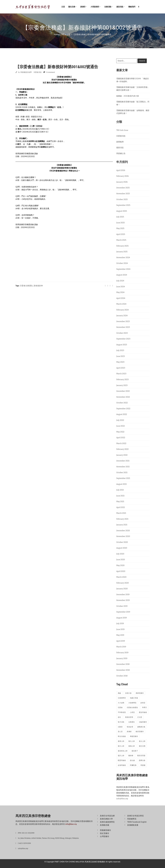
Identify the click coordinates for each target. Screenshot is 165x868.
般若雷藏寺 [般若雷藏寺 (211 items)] (140, 732)
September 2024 (123, 269)
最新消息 (120, 148)
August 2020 (122, 548)
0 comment (51, 72)
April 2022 (121, 438)
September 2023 (123, 339)
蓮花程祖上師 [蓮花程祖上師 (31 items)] (123, 751)
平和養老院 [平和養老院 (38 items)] (122, 712)
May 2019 (120, 635)
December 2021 (123, 461)
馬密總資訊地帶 (26, 72)
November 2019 (123, 600)
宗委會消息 (66, 34)
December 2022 (123, 391)
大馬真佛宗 (96, 7)
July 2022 (120, 420)
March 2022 (121, 443)
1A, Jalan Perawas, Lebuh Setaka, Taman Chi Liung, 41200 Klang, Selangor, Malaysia (48, 838)
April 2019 (121, 641)
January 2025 (122, 252)
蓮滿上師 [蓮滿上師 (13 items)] (132, 746)
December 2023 (123, 321)
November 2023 (123, 327)
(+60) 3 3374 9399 (24, 843)
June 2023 (121, 356)
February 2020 (123, 583)
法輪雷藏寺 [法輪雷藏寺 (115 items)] (143, 722)
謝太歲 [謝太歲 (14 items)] (132, 760)
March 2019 (121, 647)
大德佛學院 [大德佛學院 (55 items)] (132, 703)
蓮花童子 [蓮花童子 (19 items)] (135, 751)
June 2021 (120, 496)
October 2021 (122, 473)
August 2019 (122, 618)
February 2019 (122, 653)
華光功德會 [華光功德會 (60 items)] (122, 736)
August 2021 (121, 484)
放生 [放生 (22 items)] (119, 717)
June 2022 (120, 426)
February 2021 (122, 519)
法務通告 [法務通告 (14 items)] (132, 722)
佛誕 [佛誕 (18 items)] (119, 693)
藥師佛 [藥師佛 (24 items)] (131, 756)
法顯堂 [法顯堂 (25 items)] (120, 727)
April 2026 (121, 170)
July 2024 (120, 281)
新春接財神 (38, 286)
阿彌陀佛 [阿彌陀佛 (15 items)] (133, 765)
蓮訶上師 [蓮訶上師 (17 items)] (121, 756)
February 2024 (122, 310)
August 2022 (122, 414)
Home (56, 34)
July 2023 (120, 350)
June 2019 (120, 629)
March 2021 (121, 513)
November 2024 (123, 258)
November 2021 (123, 467)
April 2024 (121, 298)
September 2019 (123, 612)
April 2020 (121, 571)
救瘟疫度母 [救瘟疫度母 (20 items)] (129, 717)
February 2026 (122, 176)
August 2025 (122, 211)
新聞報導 (120, 142)
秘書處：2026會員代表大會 (128, 96)
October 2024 (122, 263)
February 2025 (122, 246)
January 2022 (122, 455)
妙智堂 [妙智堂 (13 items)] (143, 703)
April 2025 (121, 234)
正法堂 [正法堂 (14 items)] (140, 717)
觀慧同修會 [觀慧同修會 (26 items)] (122, 760)
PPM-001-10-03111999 (26, 833)
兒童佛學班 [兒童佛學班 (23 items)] (122, 698)
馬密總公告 (121, 153)
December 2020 (123, 531)
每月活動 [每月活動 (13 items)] (121, 722)
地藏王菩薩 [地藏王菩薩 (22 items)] (134, 698)
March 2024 (121, 304)
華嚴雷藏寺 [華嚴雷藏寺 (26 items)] (134, 736)
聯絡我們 (132, 7)
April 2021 (121, 507)
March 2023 (121, 374)
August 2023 (122, 345)
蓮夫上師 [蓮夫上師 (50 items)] (121, 746)
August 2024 (122, 275)
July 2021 (120, 490)
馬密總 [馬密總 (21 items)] (143, 765)
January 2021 (122, 525)
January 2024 (122, 316)
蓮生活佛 (72, 7)
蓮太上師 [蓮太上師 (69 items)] (142, 741)
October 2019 (122, 606)
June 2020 (121, 560)
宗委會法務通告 (26, 286)
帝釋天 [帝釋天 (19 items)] (144, 708)
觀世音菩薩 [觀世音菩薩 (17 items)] (141, 756)
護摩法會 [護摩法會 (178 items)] (142, 760)
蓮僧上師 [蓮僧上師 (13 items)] (121, 741)
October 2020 (122, 542)
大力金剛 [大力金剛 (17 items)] (121, 703)
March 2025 (121, 240)
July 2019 (120, 623)
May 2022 (120, 432)
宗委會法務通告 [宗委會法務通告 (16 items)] (132, 708)
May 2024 (120, 292)
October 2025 (122, 199)
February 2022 (122, 449)
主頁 (63, 7)
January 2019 (122, 658)
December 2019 (123, 595)
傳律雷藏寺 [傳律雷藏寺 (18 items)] (140, 693)
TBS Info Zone (122, 130)
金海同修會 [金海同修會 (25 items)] (122, 765)
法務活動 (109, 7)
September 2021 (123, 478)
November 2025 (123, 194)
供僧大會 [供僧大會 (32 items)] (128, 693)
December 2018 (123, 664)
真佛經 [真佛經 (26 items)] (129, 732)
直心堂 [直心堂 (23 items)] (120, 732)
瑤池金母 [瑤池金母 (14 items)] (130, 727)
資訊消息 (121, 7)
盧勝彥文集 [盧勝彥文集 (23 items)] (141, 727)
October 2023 (122, 333)
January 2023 (122, 385)
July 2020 (120, 554)
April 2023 (121, 368)
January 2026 (122, 182)
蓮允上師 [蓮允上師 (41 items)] (132, 741)
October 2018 (122, 676)
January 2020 (122, 589)
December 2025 (123, 188)
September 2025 (123, 205)
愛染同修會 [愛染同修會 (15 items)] (143, 712)
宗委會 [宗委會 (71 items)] (120, 708)
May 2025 (120, 228)
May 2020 (120, 565)
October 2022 (122, 403)
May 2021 (120, 501)
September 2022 (123, 409)
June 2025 (120, 223)
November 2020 (123, 536)
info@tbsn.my (122, 799)
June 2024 (121, 287)
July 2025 (120, 217)
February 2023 (122, 379)
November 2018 (123, 670)
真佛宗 (84, 7)
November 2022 (123, 397)
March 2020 (121, 577)
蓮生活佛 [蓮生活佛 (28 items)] (142, 746)
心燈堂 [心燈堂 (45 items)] (132, 712)
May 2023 (120, 362)
